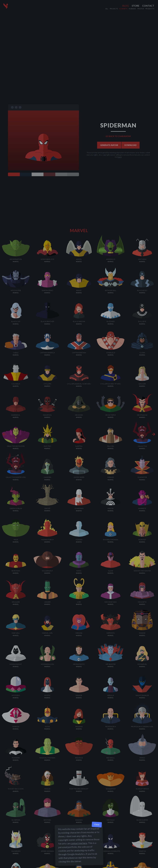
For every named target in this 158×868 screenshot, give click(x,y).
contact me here (79, 843)
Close (97, 825)
